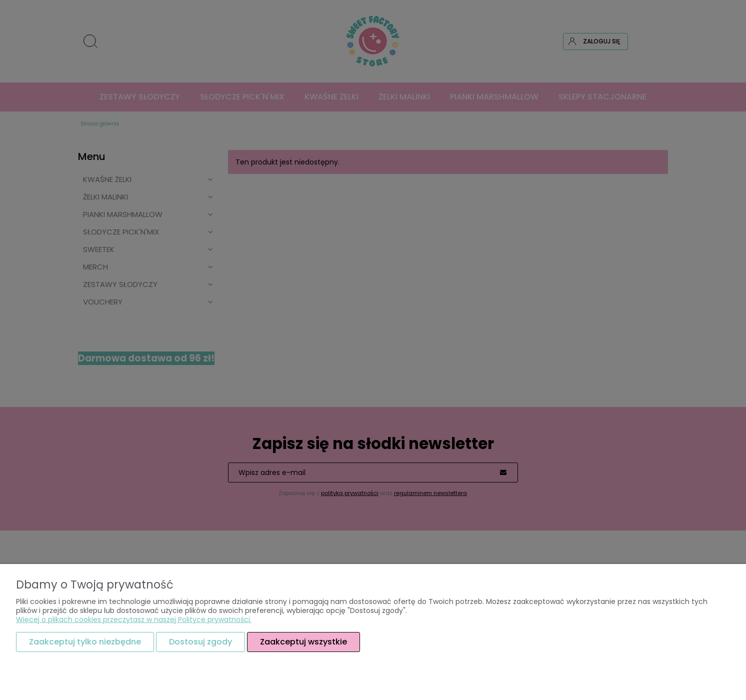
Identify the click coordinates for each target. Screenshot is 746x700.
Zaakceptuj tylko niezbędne (85, 642)
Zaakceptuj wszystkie (303, 642)
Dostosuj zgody (200, 642)
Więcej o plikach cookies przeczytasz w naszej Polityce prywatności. (134, 619)
